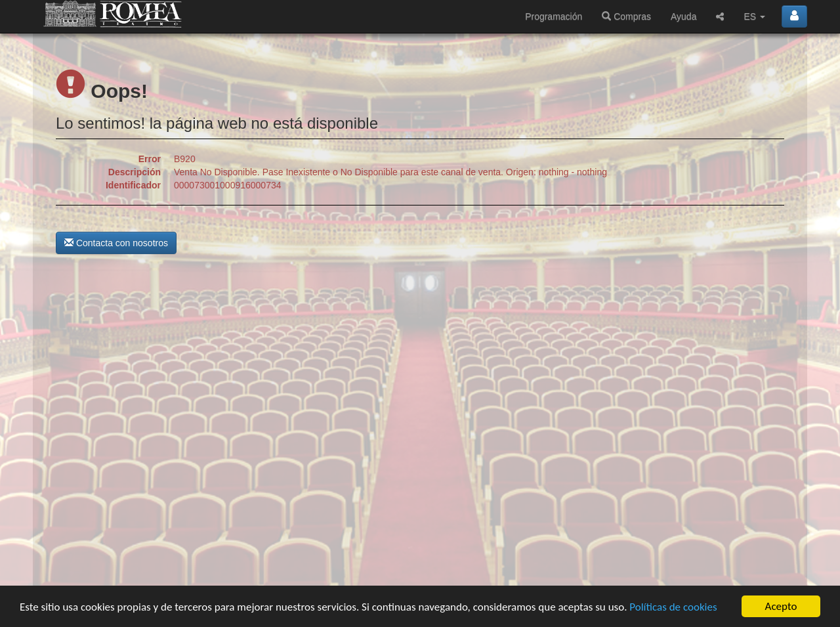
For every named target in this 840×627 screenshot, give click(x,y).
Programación (554, 16)
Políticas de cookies (673, 607)
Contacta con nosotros (116, 243)
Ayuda (683, 16)
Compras (626, 16)
